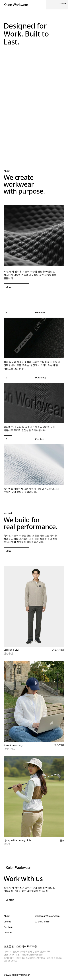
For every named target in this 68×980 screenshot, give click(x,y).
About (7, 916)
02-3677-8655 (42, 922)
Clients (7, 922)
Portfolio (8, 927)
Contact (8, 932)
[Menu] (57, 5)
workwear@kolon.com (47, 916)
